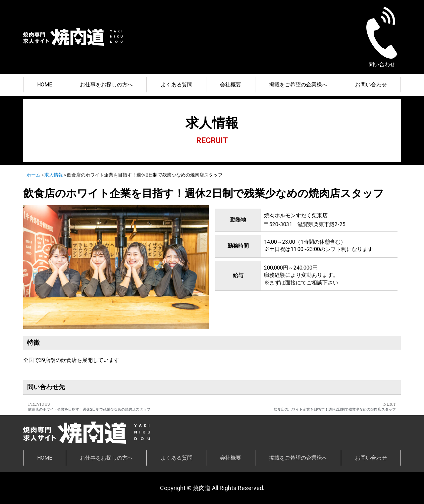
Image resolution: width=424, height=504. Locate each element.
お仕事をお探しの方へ (106, 85)
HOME (45, 85)
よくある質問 (177, 85)
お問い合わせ (371, 85)
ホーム (33, 175)
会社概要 (231, 85)
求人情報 (54, 175)
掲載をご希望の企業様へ (298, 85)
